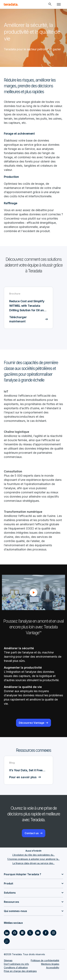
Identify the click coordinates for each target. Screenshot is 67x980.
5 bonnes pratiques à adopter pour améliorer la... (33, 859)
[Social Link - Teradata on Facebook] (46, 933)
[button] (33, 593)
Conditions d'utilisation (16, 968)
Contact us (32, 833)
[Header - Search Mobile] (50, 4)
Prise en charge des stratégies (20, 971)
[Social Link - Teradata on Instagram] (53, 933)
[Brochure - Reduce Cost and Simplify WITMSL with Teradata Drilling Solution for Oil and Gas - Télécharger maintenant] (28, 308)
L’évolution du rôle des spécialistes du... (34, 855)
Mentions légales (50, 964)
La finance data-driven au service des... (33, 863)
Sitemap (8, 960)
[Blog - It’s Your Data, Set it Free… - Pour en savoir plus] (28, 770)
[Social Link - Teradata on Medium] (22, 933)
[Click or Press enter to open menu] (59, 4)
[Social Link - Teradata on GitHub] (15, 933)
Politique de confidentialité (45, 960)
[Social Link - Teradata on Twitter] (30, 933)
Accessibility (53, 968)
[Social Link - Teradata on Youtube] (38, 933)
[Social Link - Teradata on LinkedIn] (7, 933)
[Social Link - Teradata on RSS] (7, 941)
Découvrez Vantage (32, 723)
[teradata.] (11, 4)
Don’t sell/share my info (16, 964)
